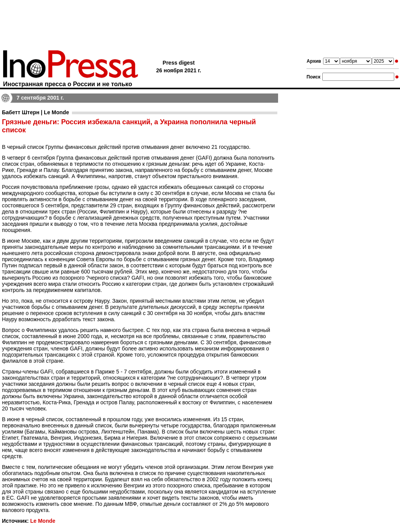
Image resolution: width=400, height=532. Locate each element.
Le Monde (42, 521)
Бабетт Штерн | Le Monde (35, 112)
